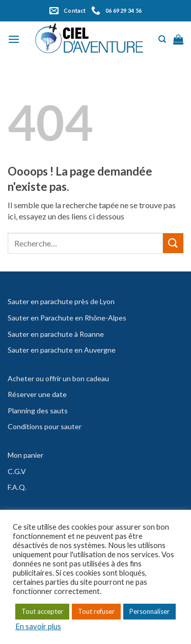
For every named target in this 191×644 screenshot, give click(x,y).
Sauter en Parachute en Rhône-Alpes (67, 318)
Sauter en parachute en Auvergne (62, 350)
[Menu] (14, 39)
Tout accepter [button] (42, 611)
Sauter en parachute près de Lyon (61, 301)
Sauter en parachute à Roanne (56, 334)
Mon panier (25, 455)
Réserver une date (37, 394)
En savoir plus (38, 626)
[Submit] (173, 243)
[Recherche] (162, 39)
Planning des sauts (38, 411)
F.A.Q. (17, 487)
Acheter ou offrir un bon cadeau (58, 378)
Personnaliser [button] (149, 611)
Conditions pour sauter (45, 426)
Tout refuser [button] (96, 611)
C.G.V (17, 471)
